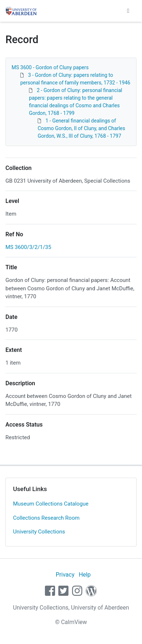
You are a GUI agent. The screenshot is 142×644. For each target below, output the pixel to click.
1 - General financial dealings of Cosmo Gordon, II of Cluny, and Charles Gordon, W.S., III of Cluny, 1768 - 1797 (81, 128)
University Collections (39, 532)
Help (85, 575)
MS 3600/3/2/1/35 (28, 247)
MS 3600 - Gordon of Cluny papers (50, 67)
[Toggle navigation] (128, 11)
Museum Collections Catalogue (51, 504)
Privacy (65, 575)
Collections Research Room (46, 518)
